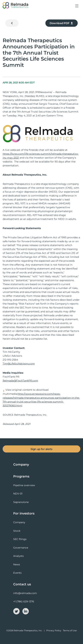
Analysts (18, 556)
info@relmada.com (25, 593)
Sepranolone (21, 502)
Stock (17, 531)
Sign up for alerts (41, 449)
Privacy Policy (54, 630)
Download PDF (62, 23)
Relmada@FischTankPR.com (20, 381)
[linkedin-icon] (26, 611)
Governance (21, 548)
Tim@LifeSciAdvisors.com (19, 364)
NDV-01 (18, 494)
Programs (21, 476)
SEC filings (20, 539)
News (17, 564)
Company (21, 465)
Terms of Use (70, 630)
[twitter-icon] (17, 611)
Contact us (22, 584)
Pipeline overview (24, 485)
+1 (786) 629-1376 (24, 601)
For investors (24, 513)
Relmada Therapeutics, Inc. (28, 630)
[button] (77, 9)
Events (17, 573)
